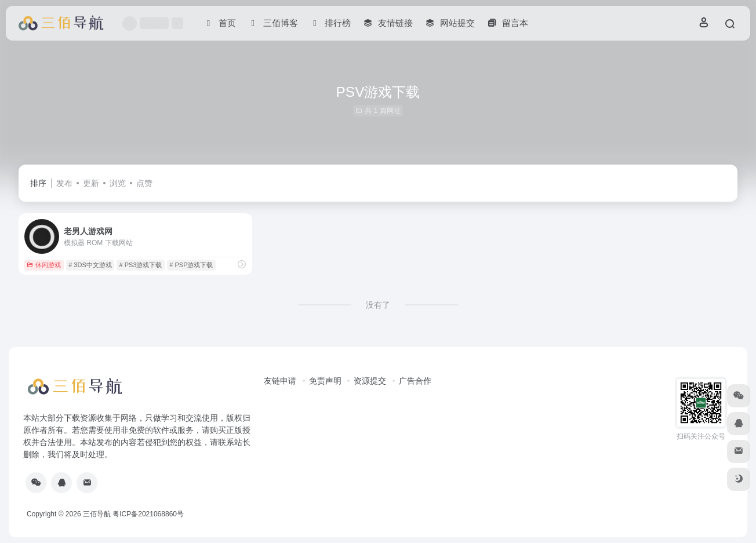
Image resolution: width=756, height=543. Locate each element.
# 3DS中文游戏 (90, 265)
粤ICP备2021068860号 (148, 514)
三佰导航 (97, 514)
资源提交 (370, 381)
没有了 (378, 305)
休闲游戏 (44, 265)
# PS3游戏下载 (141, 265)
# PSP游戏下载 (191, 265)
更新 (91, 183)
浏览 (118, 183)
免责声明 (325, 381)
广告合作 (415, 381)
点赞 (144, 183)
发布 (64, 183)
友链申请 (280, 381)
